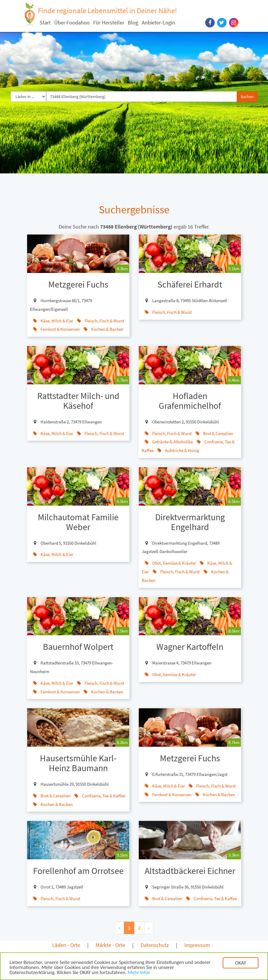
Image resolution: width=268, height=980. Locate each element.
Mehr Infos (139, 973)
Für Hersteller (109, 22)
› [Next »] (149, 928)
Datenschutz (155, 945)
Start (45, 22)
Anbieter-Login (158, 22)
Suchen (247, 97)
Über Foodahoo (72, 22)
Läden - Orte (66, 945)
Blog (133, 22)
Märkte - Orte (110, 945)
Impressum (197, 945)
